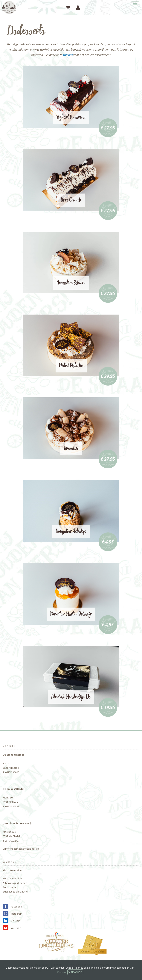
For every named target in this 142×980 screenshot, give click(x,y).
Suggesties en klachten (16, 892)
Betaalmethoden (12, 878)
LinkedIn (12, 921)
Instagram (13, 914)
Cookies (62, 972)
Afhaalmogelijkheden (15, 883)
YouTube (12, 928)
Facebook (12, 907)
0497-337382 (12, 806)
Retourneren (10, 887)
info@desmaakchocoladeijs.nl (22, 849)
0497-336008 (12, 772)
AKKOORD (75, 972)
